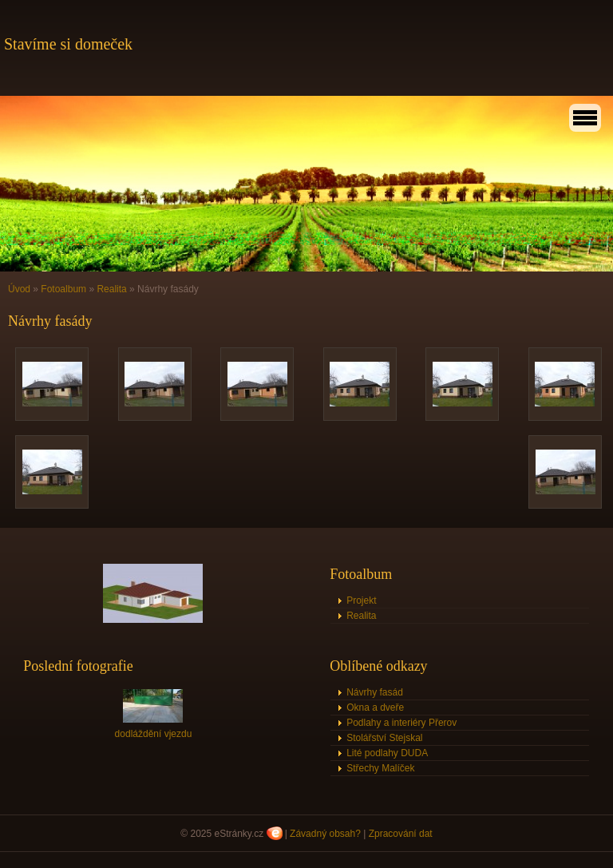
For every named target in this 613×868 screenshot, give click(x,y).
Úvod (19, 289)
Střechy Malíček (380, 768)
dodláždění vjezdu (154, 734)
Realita (111, 289)
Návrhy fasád (375, 692)
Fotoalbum (63, 289)
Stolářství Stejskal (384, 738)
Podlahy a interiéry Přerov (401, 723)
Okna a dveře (375, 707)
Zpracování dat (401, 834)
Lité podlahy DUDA (387, 753)
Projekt (361, 600)
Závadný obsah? (325, 834)
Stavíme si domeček (68, 44)
